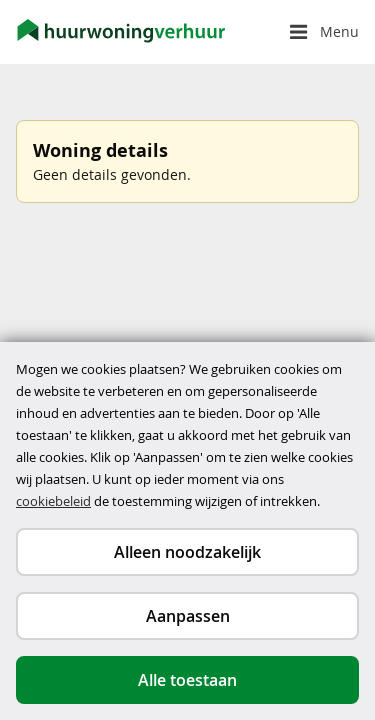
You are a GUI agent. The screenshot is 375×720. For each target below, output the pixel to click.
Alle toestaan (187, 680)
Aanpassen (188, 616)
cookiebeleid (53, 501)
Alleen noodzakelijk (187, 552)
